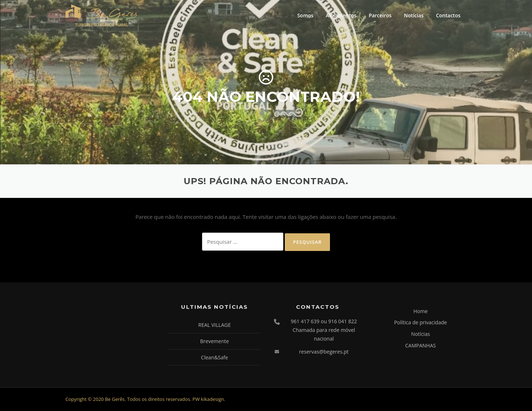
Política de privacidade (420, 322)
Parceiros (380, 15)
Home (421, 311)
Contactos (448, 15)
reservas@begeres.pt (324, 352)
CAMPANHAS (421, 345)
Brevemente (215, 341)
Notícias (414, 15)
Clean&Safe (214, 357)
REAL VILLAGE (215, 325)
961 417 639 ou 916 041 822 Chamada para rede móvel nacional (324, 330)
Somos (305, 15)
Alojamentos (341, 15)
